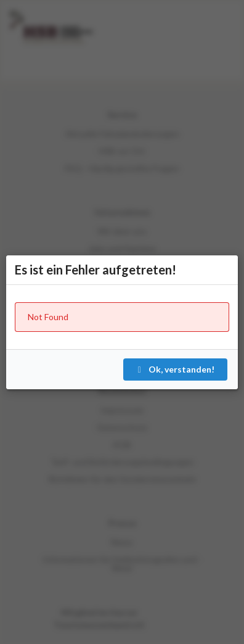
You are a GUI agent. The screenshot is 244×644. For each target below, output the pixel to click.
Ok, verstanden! (174, 369)
